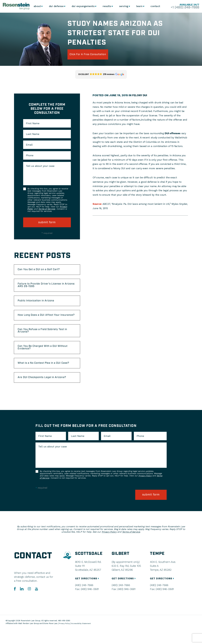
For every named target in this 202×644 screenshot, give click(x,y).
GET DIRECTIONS (88, 593)
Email (29, 146)
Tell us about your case (40, 167)
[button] (101, 76)
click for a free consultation (93, 55)
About (37, 6)
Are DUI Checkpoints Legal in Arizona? (46, 394)
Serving (123, 6)
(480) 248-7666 (84, 600)
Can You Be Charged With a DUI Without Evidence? (41, 359)
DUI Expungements (83, 6)
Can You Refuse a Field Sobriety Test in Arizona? (47, 340)
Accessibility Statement (82, 638)
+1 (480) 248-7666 (182, 8)
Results (106, 6)
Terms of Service (47, 210)
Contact (155, 6)
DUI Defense (56, 6)
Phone (30, 157)
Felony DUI (140, 96)
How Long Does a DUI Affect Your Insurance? (43, 322)
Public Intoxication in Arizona (40, 305)
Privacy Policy (145, 493)
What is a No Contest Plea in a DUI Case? (43, 377)
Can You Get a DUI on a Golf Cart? (43, 272)
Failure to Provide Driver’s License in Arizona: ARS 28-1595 (45, 288)
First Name (33, 125)
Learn (139, 6)
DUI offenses (173, 135)
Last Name (33, 135)
